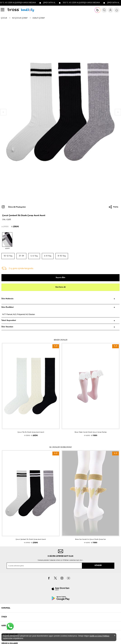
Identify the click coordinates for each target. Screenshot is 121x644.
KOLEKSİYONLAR (27, 10)
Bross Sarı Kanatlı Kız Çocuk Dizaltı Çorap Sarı (91, 539)
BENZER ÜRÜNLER (61, 340)
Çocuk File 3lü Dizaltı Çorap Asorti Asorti (31, 432)
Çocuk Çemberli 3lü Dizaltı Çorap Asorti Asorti (31, 539)
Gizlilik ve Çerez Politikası (99, 636)
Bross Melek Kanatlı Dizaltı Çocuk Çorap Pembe (91, 432)
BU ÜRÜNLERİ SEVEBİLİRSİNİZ (61, 447)
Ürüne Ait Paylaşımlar (17, 207)
